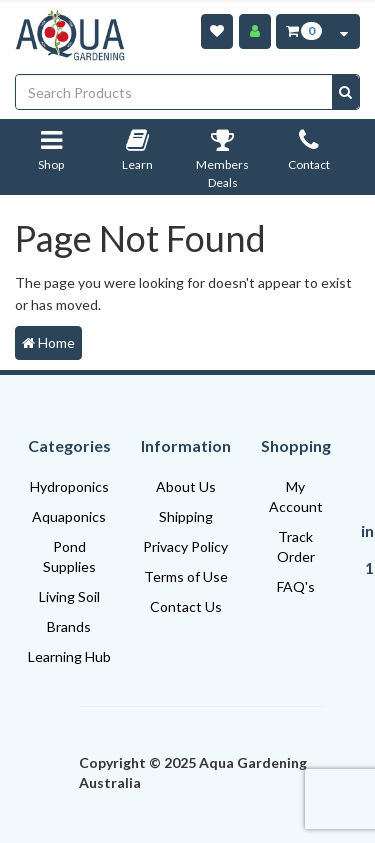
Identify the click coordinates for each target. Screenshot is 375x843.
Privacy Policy (185, 546)
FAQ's (296, 586)
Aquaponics (69, 516)
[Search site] (345, 92)
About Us (186, 486)
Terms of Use (186, 576)
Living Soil (69, 596)
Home (48, 342)
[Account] (255, 31)
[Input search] (174, 92)
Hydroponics (69, 486)
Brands (69, 626)
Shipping (186, 516)
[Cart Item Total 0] (302, 31)
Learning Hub (69, 656)
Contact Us (186, 606)
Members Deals (222, 163)
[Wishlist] (217, 31)
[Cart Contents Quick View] (344, 31)
